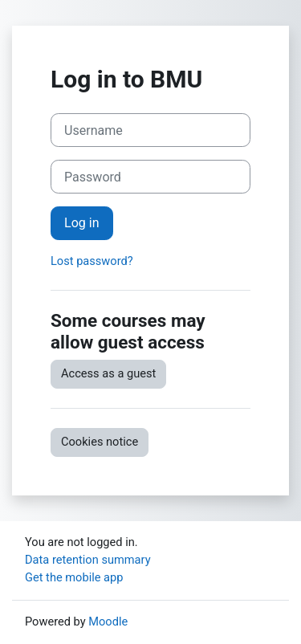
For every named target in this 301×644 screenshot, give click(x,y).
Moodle (108, 622)
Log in (82, 223)
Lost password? (92, 261)
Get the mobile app (74, 577)
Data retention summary (88, 560)
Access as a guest (108, 373)
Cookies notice (100, 442)
